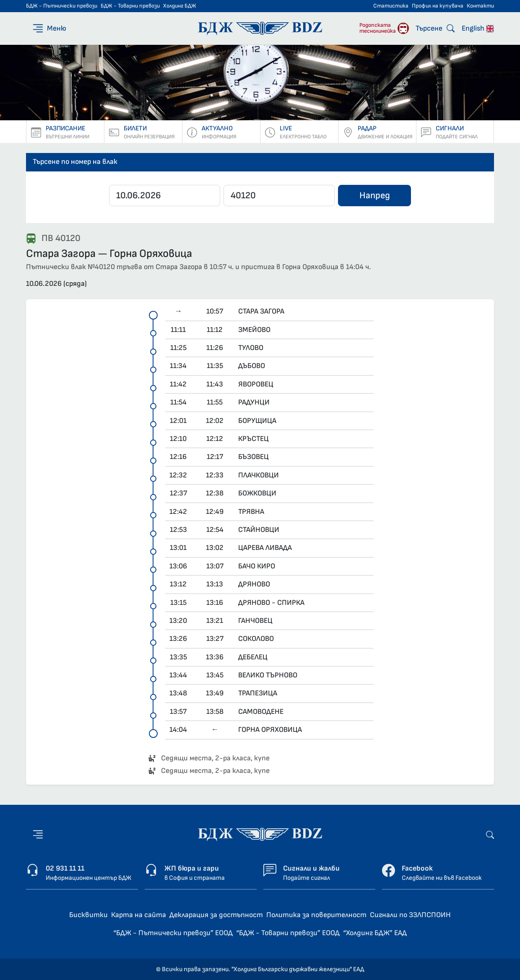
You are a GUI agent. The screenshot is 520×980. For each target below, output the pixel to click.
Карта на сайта (139, 915)
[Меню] (49, 28)
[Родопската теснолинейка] (384, 28)
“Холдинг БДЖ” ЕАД (375, 933)
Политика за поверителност (316, 915)
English (478, 28)
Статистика (391, 6)
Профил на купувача (438, 6)
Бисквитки (88, 915)
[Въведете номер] (279, 196)
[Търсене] (435, 29)
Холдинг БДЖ (180, 6)
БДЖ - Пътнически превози (62, 6)
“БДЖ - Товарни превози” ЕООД (288, 933)
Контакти (480, 6)
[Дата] (165, 196)
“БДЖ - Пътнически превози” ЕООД (173, 933)
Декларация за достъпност (216, 915)
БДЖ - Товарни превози (130, 6)
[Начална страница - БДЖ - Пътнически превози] (260, 834)
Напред (375, 196)
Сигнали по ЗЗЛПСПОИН (410, 915)
